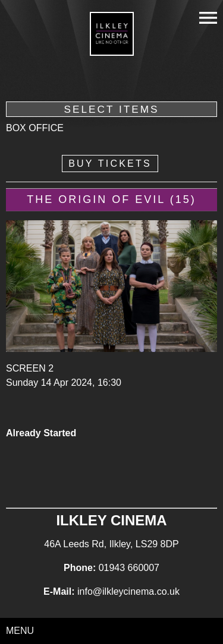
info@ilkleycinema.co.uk (128, 591)
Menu (20, 631)
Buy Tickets (110, 164)
